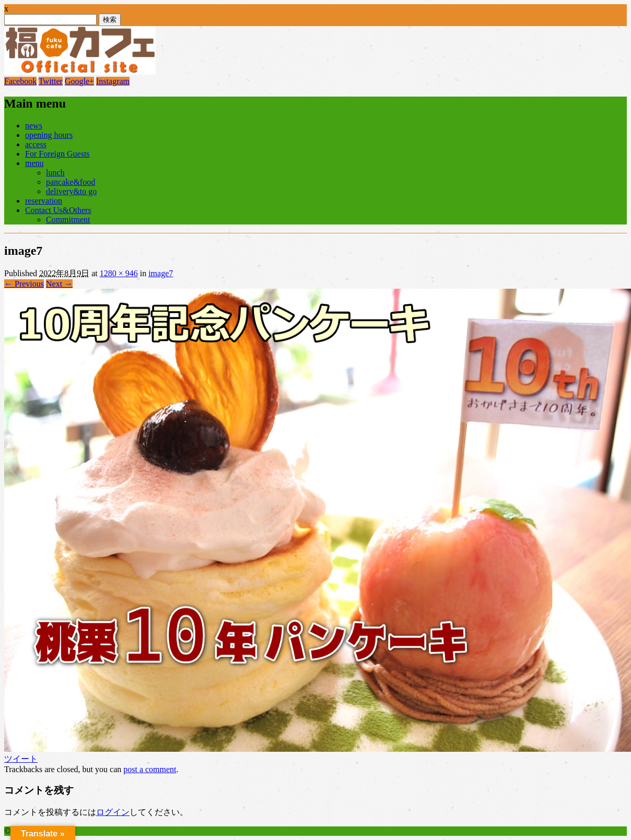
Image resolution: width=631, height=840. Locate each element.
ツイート (21, 759)
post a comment (150, 769)
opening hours (49, 135)
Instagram (113, 81)
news (34, 126)
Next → (59, 284)
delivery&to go (71, 191)
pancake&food (71, 182)
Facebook (20, 81)
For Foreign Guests (57, 154)
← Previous (24, 284)
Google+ (79, 81)
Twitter (51, 81)
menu (34, 163)
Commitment (68, 220)
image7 (161, 273)
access (36, 144)
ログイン (113, 812)
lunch (55, 173)
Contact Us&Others (58, 210)
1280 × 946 (119, 273)
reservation (44, 201)
